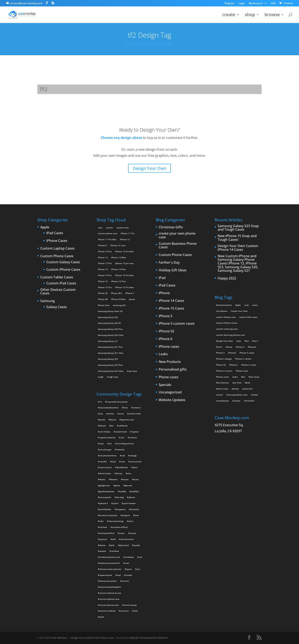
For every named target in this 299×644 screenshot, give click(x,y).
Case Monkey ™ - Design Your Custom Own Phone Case (82, 638)
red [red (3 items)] (140, 557)
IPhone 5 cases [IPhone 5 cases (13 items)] (247, 353)
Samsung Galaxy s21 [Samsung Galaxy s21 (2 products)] (108, 341)
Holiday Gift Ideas (173, 270)
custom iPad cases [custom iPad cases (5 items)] (248, 317)
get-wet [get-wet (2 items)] (129, 485)
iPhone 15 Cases (171, 309)
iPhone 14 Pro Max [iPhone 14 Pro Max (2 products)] (124, 275)
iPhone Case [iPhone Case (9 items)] (242, 371)
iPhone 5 (165, 316)
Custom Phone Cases (57, 256)
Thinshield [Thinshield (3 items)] (249, 401)
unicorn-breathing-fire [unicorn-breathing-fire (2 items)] (110, 587)
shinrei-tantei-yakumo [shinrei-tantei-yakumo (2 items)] (110, 569)
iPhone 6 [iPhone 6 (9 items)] (233, 365)
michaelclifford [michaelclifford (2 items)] (107, 533)
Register (230, 4)
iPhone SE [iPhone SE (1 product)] (103, 293)
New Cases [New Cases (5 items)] (254, 377)
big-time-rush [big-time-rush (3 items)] (127, 420)
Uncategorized (170, 392)
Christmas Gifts (171, 227)
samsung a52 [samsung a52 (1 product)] (119, 305)
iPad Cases (55, 233)
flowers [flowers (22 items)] (114, 479)
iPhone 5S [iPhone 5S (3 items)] (221, 365)
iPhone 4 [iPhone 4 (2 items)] (240, 347)
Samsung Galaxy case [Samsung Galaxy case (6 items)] (237, 395)
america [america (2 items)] (137, 408)
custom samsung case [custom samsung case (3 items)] (227, 329)
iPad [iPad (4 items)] (246, 341)
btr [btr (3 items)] (112, 426)
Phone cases (168, 377)
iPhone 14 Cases (171, 301)
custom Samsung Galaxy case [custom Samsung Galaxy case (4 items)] (230, 335)
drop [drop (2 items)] (239, 341)
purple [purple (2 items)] (137, 545)
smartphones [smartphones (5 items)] (222, 401)
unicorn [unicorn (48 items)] (125, 581)
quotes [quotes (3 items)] (103, 551)
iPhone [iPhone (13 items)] (229, 347)
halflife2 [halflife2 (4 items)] (135, 491)
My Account (256, 4)
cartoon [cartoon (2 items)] (133, 437)
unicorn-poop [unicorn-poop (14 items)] (130, 605)
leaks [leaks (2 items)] (235, 377)
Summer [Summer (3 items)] (236, 401)
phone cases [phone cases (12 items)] (222, 389)
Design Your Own (149, 168)
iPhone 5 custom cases (177, 324)
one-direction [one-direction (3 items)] (127, 539)
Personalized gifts (173, 370)
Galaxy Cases (57, 307)
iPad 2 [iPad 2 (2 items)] (255, 341)
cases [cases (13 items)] (255, 305)
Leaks (163, 354)
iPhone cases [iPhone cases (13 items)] (222, 377)
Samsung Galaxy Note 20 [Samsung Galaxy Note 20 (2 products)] (110, 311)
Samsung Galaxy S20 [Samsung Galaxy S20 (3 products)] (108, 317)
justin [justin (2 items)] (116, 503)
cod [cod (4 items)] (123, 455)
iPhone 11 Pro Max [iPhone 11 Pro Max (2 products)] (107, 239)
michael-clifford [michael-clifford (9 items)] (120, 527)
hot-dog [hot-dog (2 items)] (120, 497)
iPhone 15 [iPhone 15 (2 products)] (103, 281)
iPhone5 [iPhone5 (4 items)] (232, 353)
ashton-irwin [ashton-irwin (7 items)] (135, 414)
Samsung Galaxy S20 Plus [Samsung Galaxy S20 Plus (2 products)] (110, 329)
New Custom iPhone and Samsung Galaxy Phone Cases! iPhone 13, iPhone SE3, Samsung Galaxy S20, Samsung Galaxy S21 (238, 263)
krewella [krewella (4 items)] (135, 509)
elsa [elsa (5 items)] (129, 473)
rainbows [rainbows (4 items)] (129, 557)
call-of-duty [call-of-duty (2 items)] (105, 432)
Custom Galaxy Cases (63, 262)
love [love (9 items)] (137, 515)
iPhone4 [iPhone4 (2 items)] (252, 347)
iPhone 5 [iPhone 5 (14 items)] (220, 353)
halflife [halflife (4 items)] (123, 491)
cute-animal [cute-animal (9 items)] (136, 462)
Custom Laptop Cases (57, 249)
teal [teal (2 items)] (119, 575)
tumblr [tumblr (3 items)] (129, 575)
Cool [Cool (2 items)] (114, 462)
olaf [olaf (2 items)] (114, 539)
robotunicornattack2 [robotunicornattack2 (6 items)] (110, 563)
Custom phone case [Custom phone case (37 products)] (108, 233)
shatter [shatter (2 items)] (254, 395)
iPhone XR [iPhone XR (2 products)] (103, 299)
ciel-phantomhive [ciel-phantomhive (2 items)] (108, 455)
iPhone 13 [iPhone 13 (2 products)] (103, 257)
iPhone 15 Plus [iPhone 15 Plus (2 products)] (118, 281)
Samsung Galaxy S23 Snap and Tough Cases (238, 228)
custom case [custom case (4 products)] (123, 228)
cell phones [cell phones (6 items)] (222, 311)
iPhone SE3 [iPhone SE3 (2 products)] (116, 293)
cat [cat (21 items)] (110, 443)
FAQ (273, 4)
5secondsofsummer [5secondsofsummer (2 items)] (109, 408)
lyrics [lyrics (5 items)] (131, 521)
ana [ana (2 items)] (101, 414)
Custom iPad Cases (61, 283)
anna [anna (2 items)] (121, 414)
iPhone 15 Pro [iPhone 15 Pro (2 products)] (105, 287)
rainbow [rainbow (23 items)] (115, 551)
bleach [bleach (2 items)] (103, 426)
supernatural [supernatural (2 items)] (106, 575)
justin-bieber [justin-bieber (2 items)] (129, 503)
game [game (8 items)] (117, 485)
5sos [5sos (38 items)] (126, 408)
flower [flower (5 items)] (102, 479)
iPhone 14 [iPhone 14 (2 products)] (103, 269)
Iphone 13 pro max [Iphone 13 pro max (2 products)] (124, 263)
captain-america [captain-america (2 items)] (107, 437)
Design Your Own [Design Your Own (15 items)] (224, 341)
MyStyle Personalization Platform (149, 638)
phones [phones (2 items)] (235, 389)
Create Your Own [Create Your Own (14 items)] (239, 311)
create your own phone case (177, 235)
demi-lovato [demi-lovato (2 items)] (105, 473)
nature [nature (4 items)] (133, 533)
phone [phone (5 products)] (132, 299)
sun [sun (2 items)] (138, 569)
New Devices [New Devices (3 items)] (222, 383)
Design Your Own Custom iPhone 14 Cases (238, 248)
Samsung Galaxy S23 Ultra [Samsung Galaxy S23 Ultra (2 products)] (111, 371)
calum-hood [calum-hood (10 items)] (121, 432)
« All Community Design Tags (146, 44)
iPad (162, 278)
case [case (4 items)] (102, 443)
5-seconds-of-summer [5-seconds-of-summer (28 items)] (117, 402)
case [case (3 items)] (246, 305)
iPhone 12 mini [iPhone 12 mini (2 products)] (118, 245)
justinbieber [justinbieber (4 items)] (105, 509)
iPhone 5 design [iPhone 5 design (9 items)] (224, 359)
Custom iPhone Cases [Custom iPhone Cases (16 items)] (227, 323)
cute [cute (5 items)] (123, 462)
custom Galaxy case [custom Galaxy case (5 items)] (226, 317)
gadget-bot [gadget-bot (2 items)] (105, 485)
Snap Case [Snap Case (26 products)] (132, 371)
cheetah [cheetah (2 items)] (120, 449)
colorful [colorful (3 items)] (103, 462)
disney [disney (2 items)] (119, 473)
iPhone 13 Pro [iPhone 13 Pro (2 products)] (105, 263)
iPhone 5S (166, 331)
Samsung (48, 301)
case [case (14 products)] (100, 228)
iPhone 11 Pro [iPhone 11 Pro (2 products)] (128, 233)
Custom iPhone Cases (63, 270)
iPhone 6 (165, 339)
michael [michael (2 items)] (103, 527)
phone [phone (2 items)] (102, 545)
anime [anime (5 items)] (111, 414)
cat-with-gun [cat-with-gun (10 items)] (105, 449)
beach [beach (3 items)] (113, 420)
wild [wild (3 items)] (136, 611)
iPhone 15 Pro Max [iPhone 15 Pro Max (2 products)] (124, 287)
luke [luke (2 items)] (101, 521)
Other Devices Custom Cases (58, 292)
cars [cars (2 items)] (122, 437)
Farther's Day (169, 263)
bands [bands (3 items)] (102, 420)
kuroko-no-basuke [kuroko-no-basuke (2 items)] (108, 515)
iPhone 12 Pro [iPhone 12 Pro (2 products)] (105, 251)
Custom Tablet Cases (57, 277)
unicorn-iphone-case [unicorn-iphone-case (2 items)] (109, 599)
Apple (45, 227)
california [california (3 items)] (123, 426)
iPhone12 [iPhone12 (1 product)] (102, 245)
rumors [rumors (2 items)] (219, 395)
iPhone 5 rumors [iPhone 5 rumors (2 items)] (243, 359)
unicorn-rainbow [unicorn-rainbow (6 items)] (107, 611)
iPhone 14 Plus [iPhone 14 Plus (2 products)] (118, 269)
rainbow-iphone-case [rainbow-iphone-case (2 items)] (110, 557)
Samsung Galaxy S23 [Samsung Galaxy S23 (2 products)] (108, 359)
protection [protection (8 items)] (248, 389)
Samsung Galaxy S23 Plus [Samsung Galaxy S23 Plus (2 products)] (110, 365)
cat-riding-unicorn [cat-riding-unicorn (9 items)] (125, 443)
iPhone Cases (57, 241)
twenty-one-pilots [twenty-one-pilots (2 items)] (108, 581)
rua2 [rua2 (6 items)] (127, 563)
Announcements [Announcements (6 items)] (224, 305)
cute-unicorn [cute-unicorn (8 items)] (105, 467)
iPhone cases (169, 347)
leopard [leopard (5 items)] (126, 515)
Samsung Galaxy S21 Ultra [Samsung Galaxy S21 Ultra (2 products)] (111, 353)
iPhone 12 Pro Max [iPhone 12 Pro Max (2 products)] (124, 251)
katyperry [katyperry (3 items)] (121, 509)
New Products (170, 362)
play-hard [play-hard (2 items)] (124, 545)
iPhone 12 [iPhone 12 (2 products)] (125, 239)
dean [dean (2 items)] (135, 467)
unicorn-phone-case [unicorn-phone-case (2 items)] (109, 605)
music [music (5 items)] (122, 533)
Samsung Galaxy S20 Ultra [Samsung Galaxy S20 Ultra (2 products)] (111, 335)
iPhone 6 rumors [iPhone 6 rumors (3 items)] (224, 371)
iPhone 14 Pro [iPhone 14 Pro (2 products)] (105, 275)
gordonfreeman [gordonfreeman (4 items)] (107, 491)
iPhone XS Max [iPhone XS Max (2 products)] (118, 299)
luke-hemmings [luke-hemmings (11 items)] (116, 521)
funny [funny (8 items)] (136, 479)
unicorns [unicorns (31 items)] (124, 611)
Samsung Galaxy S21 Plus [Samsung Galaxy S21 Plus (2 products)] (110, 347)
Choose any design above (121, 138)
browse (272, 15)
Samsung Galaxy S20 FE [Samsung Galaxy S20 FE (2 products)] (109, 323)
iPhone (164, 293)
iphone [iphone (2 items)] (132, 497)
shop (250, 15)
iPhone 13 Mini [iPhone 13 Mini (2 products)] (119, 257)
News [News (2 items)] (247, 383)
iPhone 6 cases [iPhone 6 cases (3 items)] (249, 365)
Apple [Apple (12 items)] (238, 305)
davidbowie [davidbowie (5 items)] (122, 467)
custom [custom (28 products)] (109, 228)
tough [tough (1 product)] (101, 377)
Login (242, 4)
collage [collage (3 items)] (133, 455)
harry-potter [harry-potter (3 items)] (105, 497)
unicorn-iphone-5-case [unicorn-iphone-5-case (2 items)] (110, 593)
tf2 (174, 44)
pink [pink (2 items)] (112, 545)
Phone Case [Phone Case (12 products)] (104, 305)
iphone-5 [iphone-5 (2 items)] (104, 503)
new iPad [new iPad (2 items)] (237, 383)
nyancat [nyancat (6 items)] (103, 539)
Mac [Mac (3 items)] (243, 377)
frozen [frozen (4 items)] (125, 479)
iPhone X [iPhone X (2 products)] (130, 293)
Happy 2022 (227, 278)
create (229, 15)
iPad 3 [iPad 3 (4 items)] (219, 347)
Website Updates (172, 400)
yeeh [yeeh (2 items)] (102, 617)
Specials (165, 385)
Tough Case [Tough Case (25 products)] (112, 377)
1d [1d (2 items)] (100, 402)
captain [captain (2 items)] (135, 432)
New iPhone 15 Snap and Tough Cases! (237, 238)
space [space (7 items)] (129, 569)
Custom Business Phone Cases (178, 245)
